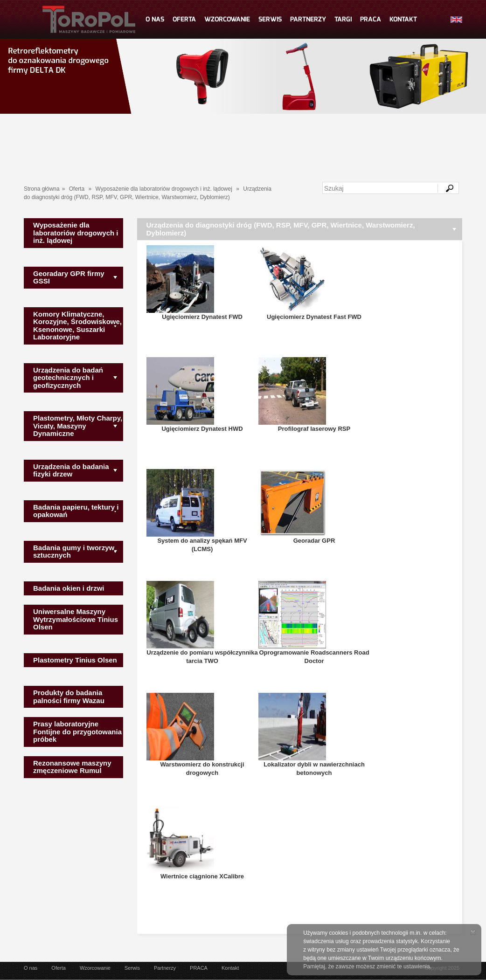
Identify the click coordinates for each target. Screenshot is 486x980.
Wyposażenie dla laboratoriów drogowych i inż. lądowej (163, 189)
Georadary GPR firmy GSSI (69, 277)
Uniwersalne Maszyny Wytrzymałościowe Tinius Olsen (76, 619)
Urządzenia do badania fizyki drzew (71, 470)
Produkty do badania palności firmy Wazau (69, 697)
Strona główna (42, 189)
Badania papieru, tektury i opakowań (76, 511)
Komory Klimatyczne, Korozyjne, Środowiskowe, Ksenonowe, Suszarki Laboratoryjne (77, 326)
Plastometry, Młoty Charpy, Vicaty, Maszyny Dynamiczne (78, 426)
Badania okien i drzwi (69, 588)
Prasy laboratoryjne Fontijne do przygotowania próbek (77, 732)
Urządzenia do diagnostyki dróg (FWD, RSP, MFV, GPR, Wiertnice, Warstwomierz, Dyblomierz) (281, 229)
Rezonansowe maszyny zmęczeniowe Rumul (72, 767)
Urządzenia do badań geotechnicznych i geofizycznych (68, 378)
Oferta (77, 189)
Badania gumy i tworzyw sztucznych (74, 552)
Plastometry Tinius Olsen (75, 660)
